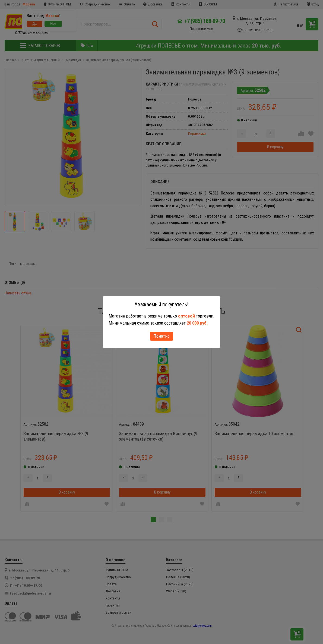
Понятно (161, 336)
